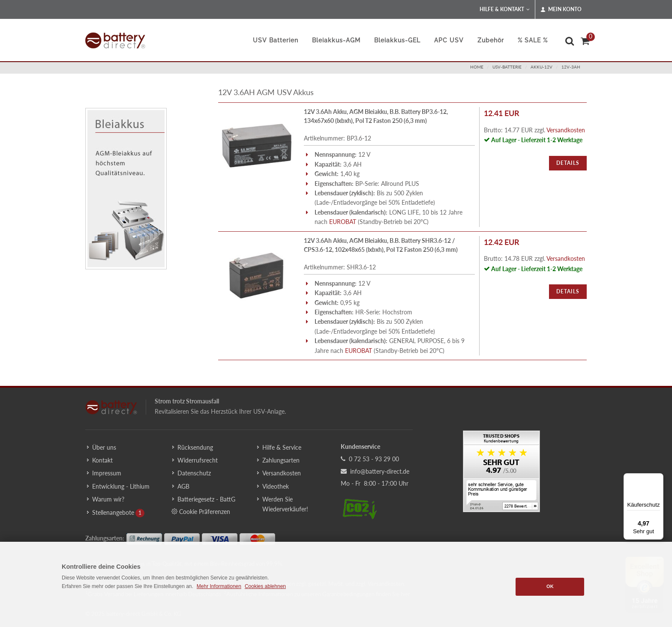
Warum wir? (108, 499)
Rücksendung (195, 447)
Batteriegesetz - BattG (206, 499)
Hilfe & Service (282, 447)
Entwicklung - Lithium (121, 486)
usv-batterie (507, 67)
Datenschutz (194, 473)
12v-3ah (571, 67)
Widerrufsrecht (198, 460)
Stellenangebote (113, 512)
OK (550, 586)
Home (477, 67)
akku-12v (541, 67)
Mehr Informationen (219, 586)
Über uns (104, 447)
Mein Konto (561, 9)
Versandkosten (566, 130)
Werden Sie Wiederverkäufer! (285, 504)
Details (568, 163)
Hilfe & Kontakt (505, 9)
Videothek (276, 486)
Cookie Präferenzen (201, 511)
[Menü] (658, 478)
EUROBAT (343, 222)
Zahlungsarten (281, 460)
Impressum (107, 473)
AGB (183, 486)
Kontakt (102, 460)
